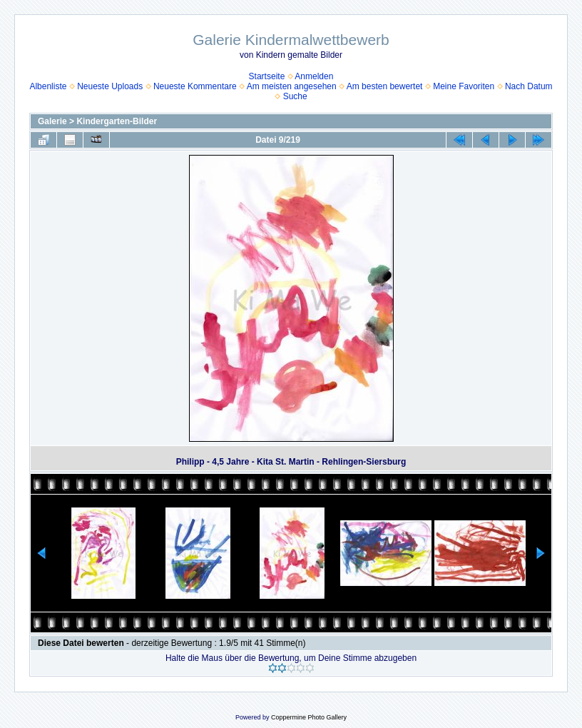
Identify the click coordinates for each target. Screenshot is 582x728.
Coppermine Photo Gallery (309, 717)
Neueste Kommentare (195, 86)
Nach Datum (529, 86)
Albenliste (48, 86)
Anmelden (314, 76)
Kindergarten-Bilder (117, 121)
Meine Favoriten (464, 86)
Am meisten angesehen (292, 86)
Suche (295, 96)
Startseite (267, 76)
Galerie (52, 121)
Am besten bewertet (385, 86)
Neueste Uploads (110, 86)
